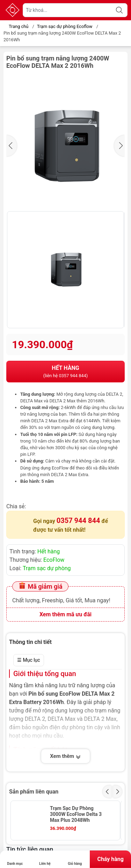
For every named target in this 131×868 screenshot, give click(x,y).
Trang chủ (17, 26)
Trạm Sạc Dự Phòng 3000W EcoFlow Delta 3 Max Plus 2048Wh (76, 814)
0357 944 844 (78, 521)
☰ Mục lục (29, 660)
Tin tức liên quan (30, 849)
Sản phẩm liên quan (34, 792)
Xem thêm (65, 757)
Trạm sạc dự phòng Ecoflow (65, 26)
